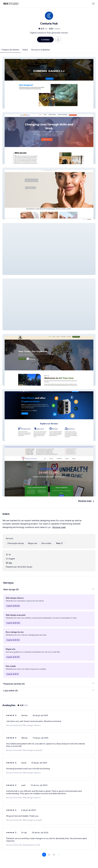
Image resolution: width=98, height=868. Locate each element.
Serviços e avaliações (41, 50)
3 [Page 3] (54, 855)
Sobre (25, 50)
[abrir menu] (93, 4)
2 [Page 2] (49, 855)
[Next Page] (59, 855)
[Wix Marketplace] (11, 4)
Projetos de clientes (10, 50)
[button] (49, 83)
